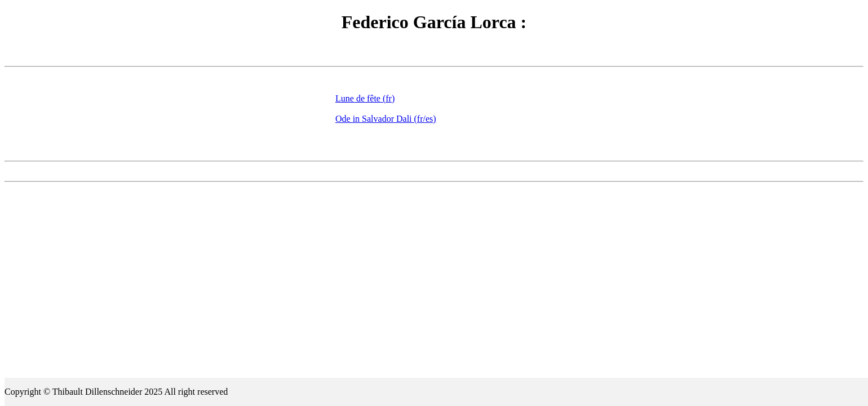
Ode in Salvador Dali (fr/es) (386, 119)
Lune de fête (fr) (365, 98)
